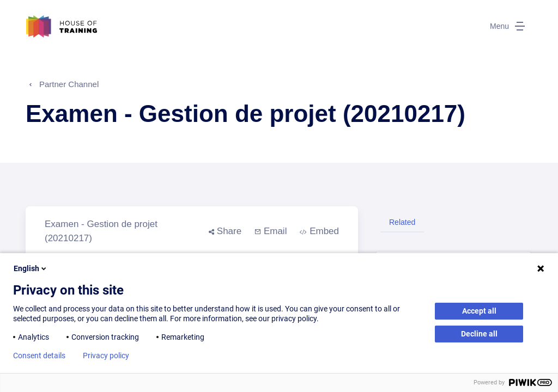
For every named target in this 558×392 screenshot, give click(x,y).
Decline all (479, 334)
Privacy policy (106, 356)
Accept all (479, 311)
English (31, 268)
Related (402, 222)
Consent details (39, 356)
